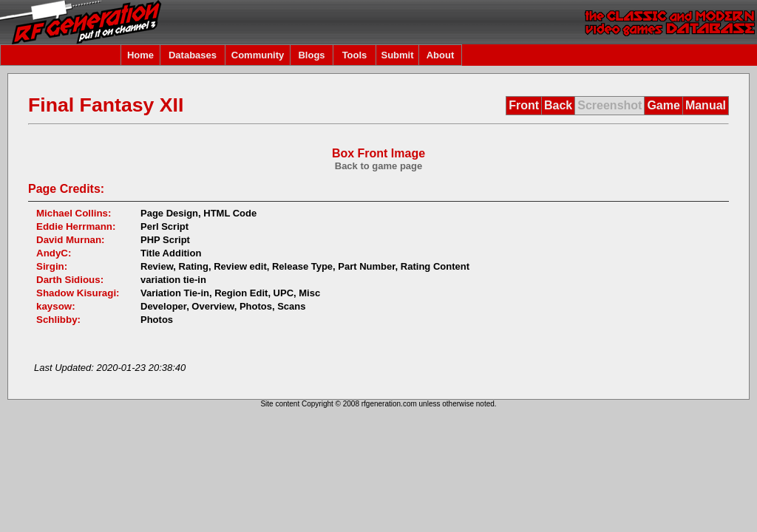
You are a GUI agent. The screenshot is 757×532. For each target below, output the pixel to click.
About (441, 55)
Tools (355, 55)
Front (524, 105)
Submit (397, 55)
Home (140, 55)
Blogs (311, 55)
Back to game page (379, 166)
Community (258, 55)
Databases (193, 55)
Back (558, 105)
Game (663, 105)
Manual (706, 105)
